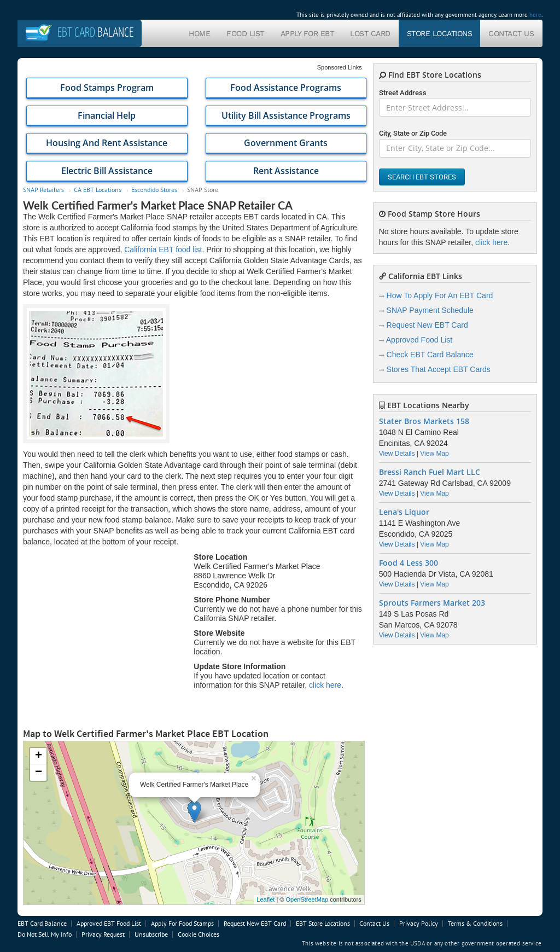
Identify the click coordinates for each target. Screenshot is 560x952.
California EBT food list (163, 249)
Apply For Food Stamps (182, 923)
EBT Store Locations (323, 923)
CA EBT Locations (98, 190)
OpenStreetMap (307, 899)
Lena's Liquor (404, 512)
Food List (245, 33)
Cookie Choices (199, 934)
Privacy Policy (419, 923)
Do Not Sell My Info (45, 934)
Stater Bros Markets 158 (424, 421)
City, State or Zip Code (413, 133)
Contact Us (511, 33)
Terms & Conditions (475, 923)
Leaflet (266, 899)
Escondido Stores (154, 190)
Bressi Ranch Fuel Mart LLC (430, 472)
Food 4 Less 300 (409, 563)
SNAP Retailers (43, 190)
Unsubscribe (151, 934)
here (535, 15)
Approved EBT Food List (109, 923)
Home (199, 33)
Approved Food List (419, 340)
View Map (434, 454)
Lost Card (370, 33)
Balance (95, 33)
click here (325, 685)
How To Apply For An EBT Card (440, 295)
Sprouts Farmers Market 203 (432, 603)
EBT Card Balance (42, 923)
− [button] (39, 773)
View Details (397, 454)
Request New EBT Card (427, 325)
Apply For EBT (307, 33)
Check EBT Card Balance (430, 355)
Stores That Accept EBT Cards (439, 369)
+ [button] (39, 756)
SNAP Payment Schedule (430, 310)
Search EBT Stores (422, 177)
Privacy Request (103, 934)
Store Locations (440, 33)
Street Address (403, 93)
